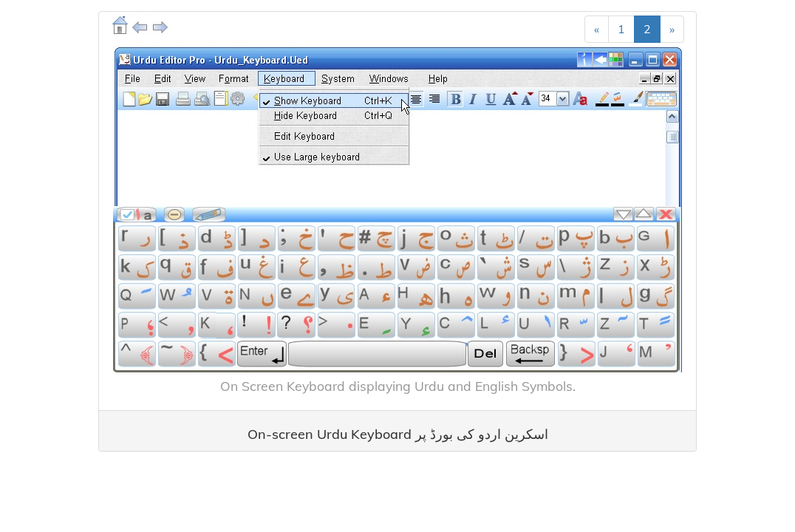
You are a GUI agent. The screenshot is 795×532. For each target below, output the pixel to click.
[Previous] (597, 29)
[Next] (672, 29)
